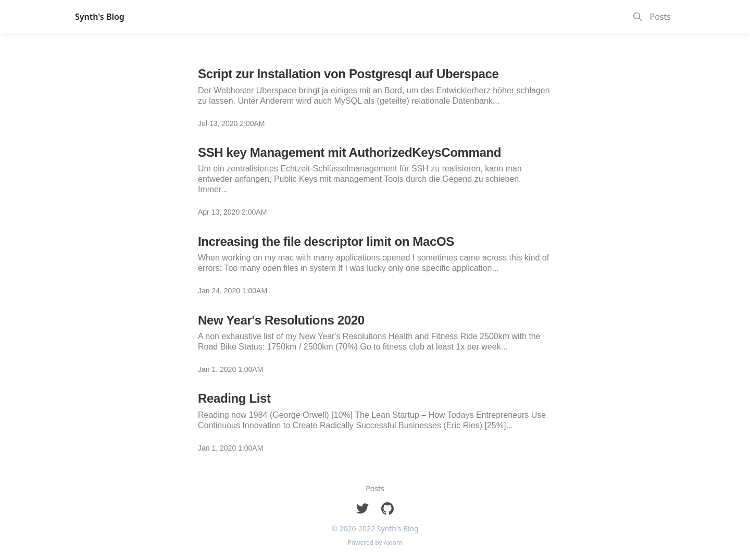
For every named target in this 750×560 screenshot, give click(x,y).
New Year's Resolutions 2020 (281, 320)
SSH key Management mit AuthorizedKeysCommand (349, 152)
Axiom (393, 543)
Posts (660, 17)
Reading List (234, 398)
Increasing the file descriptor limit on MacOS (326, 241)
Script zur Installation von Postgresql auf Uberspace (348, 74)
